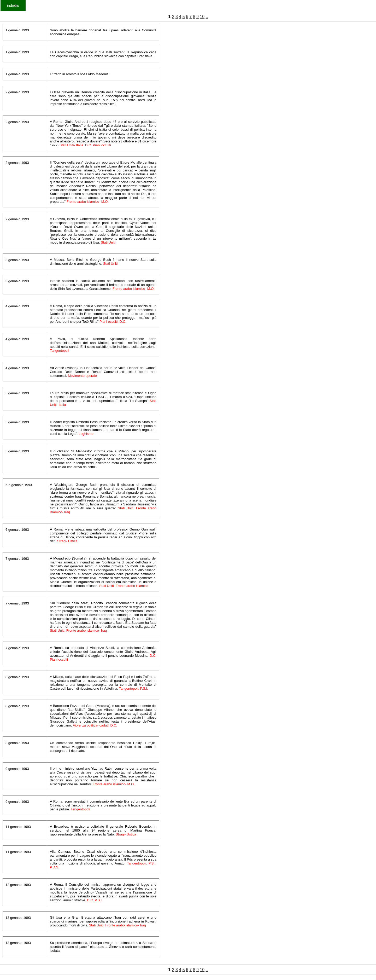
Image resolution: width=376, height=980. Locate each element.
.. (207, 17)
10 (202, 17)
